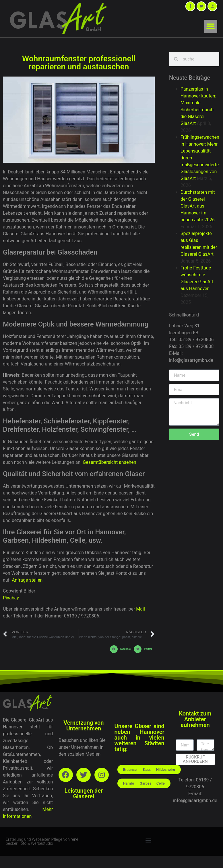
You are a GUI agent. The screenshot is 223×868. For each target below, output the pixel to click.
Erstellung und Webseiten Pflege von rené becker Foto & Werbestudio (42, 841)
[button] (211, 27)
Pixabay (11, 598)
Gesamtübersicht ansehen (109, 462)
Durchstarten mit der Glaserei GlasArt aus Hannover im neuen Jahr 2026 (198, 206)
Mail (140, 609)
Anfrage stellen (27, 580)
